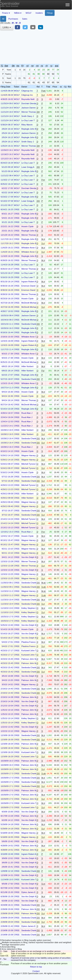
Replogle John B (29, 129)
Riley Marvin (27, 125)
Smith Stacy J (28, 116)
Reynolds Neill (28, 99)
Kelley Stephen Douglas (32, 608)
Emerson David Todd (31, 286)
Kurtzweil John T (29, 651)
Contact (36, 971)
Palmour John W (29, 659)
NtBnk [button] (18, 13)
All (3, 19)
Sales (25, 19)
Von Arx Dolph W (29, 557)
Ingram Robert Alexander (33, 282)
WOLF (29, 13)
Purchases (13, 19)
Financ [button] (6, 13)
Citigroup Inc (27, 91)
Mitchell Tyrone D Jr (30, 464)
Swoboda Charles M (31, 324)
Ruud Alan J (27, 413)
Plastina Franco (28, 642)
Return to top (36, 967)
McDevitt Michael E (30, 303)
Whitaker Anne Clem (31, 248)
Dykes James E (28, 892)
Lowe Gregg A (28, 167)
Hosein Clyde (27, 226)
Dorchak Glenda (29, 103)
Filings (50, 13)
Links (7, 27)
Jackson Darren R (30, 108)
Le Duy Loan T (28, 120)
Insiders (39, 13)
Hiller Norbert (27, 366)
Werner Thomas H (30, 112)
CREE (17, 209)
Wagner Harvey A (29, 455)
